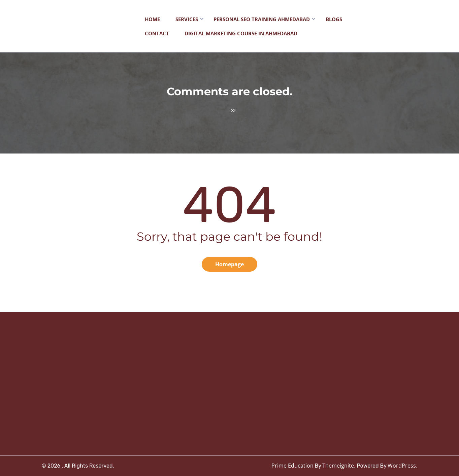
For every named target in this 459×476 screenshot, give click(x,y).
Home (152, 19)
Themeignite (338, 466)
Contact (157, 33)
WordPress (402, 466)
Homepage (229, 264)
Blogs (334, 19)
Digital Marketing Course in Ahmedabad (241, 33)
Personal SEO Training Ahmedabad (262, 19)
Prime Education (292, 466)
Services (187, 19)
